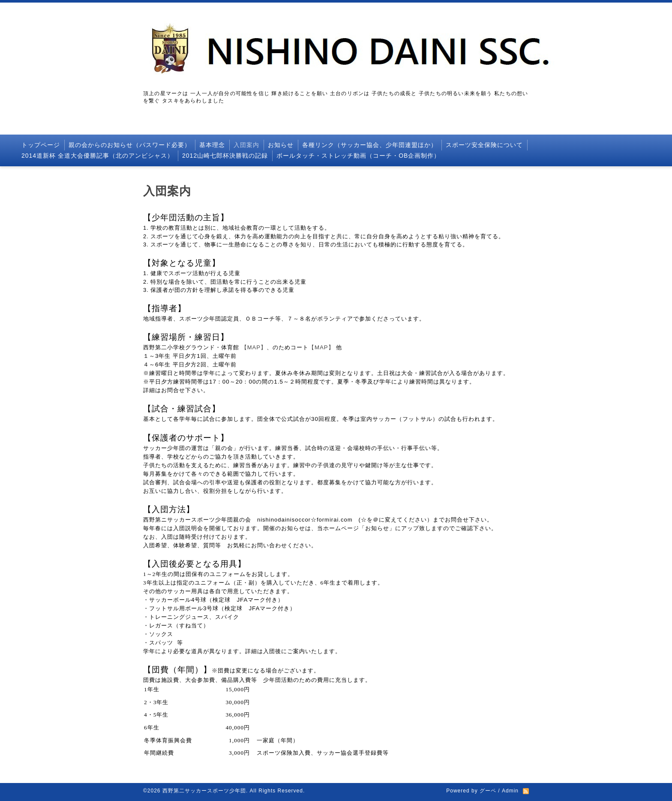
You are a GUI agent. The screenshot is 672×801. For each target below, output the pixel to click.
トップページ (41, 145)
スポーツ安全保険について (484, 145)
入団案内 (246, 145)
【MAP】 (254, 347)
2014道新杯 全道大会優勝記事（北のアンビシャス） (97, 156)
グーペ (488, 791)
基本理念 (212, 145)
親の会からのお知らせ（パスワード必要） (130, 145)
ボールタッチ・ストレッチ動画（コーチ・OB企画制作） (358, 156)
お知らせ (281, 145)
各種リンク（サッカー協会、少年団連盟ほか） (370, 145)
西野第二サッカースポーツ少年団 (204, 791)
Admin (510, 791)
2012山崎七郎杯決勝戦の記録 (225, 156)
